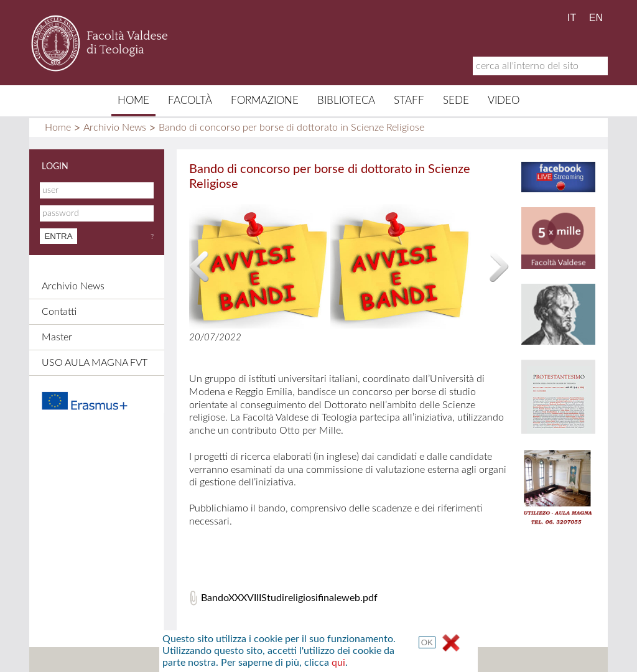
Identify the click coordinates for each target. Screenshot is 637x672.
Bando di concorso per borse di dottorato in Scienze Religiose (291, 128)
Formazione (265, 100)
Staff (409, 100)
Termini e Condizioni (429, 660)
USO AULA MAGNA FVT (95, 363)
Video (504, 100)
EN (596, 18)
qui (498, 368)
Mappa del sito (198, 660)
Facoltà (190, 100)
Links (359, 660)
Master (57, 337)
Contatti (59, 312)
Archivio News (115, 128)
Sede (456, 100)
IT (572, 18)
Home (133, 100)
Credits (314, 660)
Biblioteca (346, 100)
